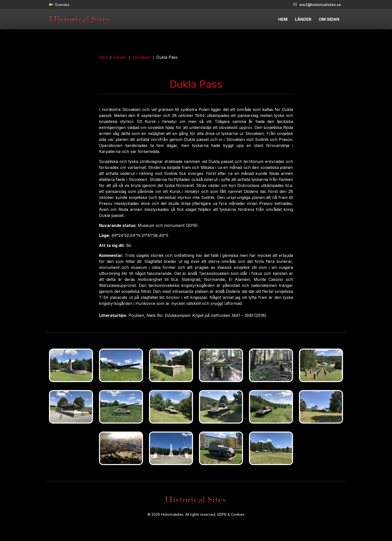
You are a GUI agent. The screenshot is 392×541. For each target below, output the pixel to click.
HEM (283, 19)
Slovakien (141, 57)
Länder (120, 57)
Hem (103, 57)
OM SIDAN (329, 19)
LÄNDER (303, 19)
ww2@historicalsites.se (317, 5)
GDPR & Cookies (231, 514)
